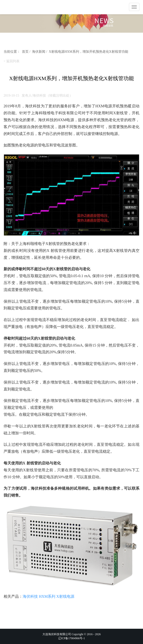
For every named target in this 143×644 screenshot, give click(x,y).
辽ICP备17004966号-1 (72, 638)
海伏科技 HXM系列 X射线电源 (49, 596)
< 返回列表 (12, 61)
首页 (25, 52)
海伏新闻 (39, 52)
